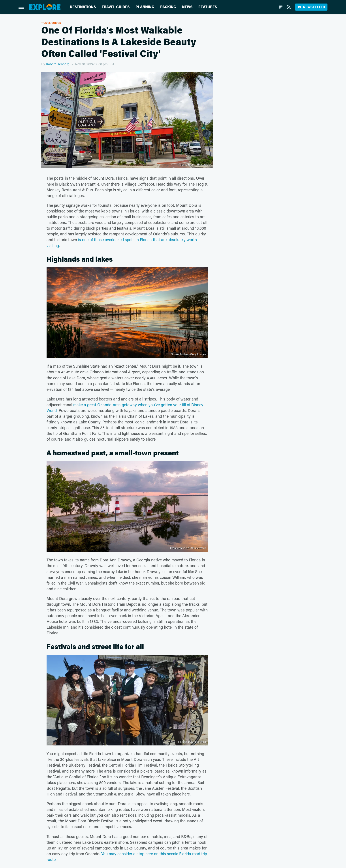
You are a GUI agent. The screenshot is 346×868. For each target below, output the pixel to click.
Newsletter (311, 7)
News (187, 7)
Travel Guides (116, 7)
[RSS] (289, 7)
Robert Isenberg (58, 64)
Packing (168, 7)
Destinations (83, 7)
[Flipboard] (281, 7)
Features (208, 7)
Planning (145, 7)
